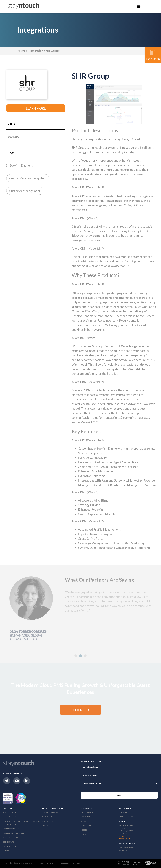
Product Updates (88, 826)
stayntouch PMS (10, 817)
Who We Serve (48, 817)
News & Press (47, 821)
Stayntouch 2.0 (9, 812)
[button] (80, 710)
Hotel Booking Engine (12, 829)
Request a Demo (126, 817)
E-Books (84, 830)
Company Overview (50, 812)
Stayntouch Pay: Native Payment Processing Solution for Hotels (22, 823)
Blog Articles (86, 817)
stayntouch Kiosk (11, 838)
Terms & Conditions (71, 863)
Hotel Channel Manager (14, 833)
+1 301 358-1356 (125, 839)
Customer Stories (88, 812)
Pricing (6, 851)
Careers (45, 826)
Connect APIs (9, 842)
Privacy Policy (46, 863)
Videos (83, 834)
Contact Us (124, 812)
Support (84, 821)
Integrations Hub (29, 51)
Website (14, 137)
